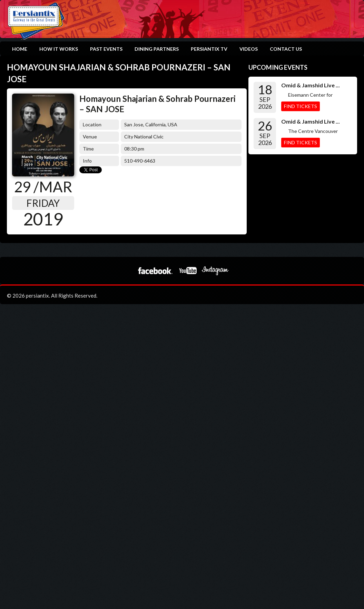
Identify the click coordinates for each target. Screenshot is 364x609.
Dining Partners (157, 49)
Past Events (106, 49)
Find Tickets (301, 106)
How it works (59, 49)
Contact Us (286, 49)
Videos (249, 49)
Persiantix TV (209, 49)
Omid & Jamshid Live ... (311, 85)
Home (20, 49)
